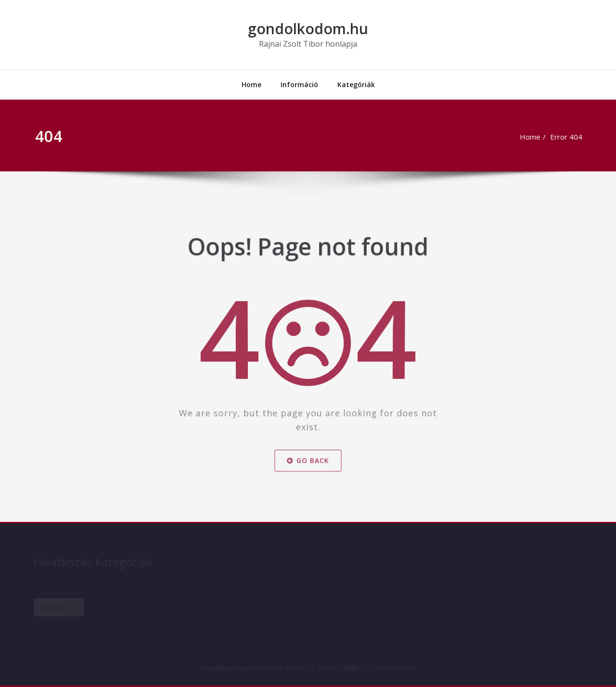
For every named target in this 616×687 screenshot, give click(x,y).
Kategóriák (356, 84)
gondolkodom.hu (308, 29)
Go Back (308, 455)
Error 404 (571, 137)
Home (251, 84)
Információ (299, 84)
